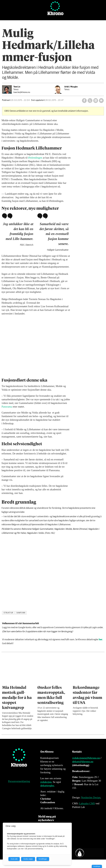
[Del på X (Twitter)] (90, 101)
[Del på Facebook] (84, 101)
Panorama (7, 407)
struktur (8, 613)
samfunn (21, 613)
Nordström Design (91, 797)
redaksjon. (46, 782)
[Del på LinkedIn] (96, 101)
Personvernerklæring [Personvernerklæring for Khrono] (19, 781)
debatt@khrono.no (83, 762)
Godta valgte (28, 859)
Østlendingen (35, 158)
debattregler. (47, 786)
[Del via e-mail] (101, 101)
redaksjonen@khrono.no (86, 758)
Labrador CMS (87, 803)
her (101, 640)
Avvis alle (14, 859)
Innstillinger (97, 866)
